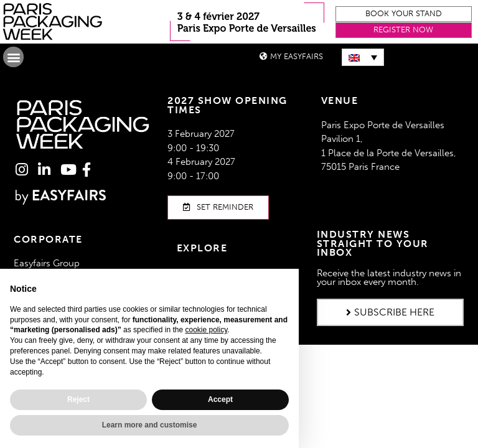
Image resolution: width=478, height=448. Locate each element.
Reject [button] (78, 399)
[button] (404, 14)
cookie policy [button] (206, 330)
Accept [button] (220, 399)
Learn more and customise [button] (150, 425)
